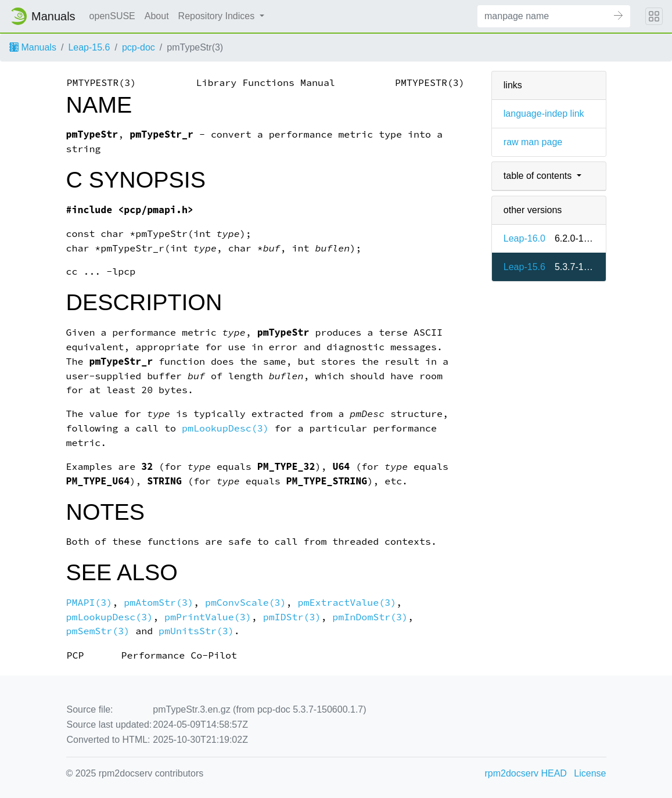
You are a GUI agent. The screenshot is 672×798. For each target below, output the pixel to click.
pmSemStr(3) (98, 631)
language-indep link (544, 114)
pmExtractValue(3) (347, 603)
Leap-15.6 (89, 47)
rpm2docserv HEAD (526, 773)
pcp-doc (139, 47)
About (157, 16)
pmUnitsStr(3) (196, 631)
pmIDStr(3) (292, 617)
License (590, 773)
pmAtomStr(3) (159, 603)
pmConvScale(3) (246, 603)
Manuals (33, 47)
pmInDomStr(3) (370, 617)
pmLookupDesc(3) (225, 428)
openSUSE (112, 16)
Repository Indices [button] (218, 16)
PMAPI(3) (89, 603)
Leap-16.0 (524, 238)
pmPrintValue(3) (208, 617)
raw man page (533, 142)
